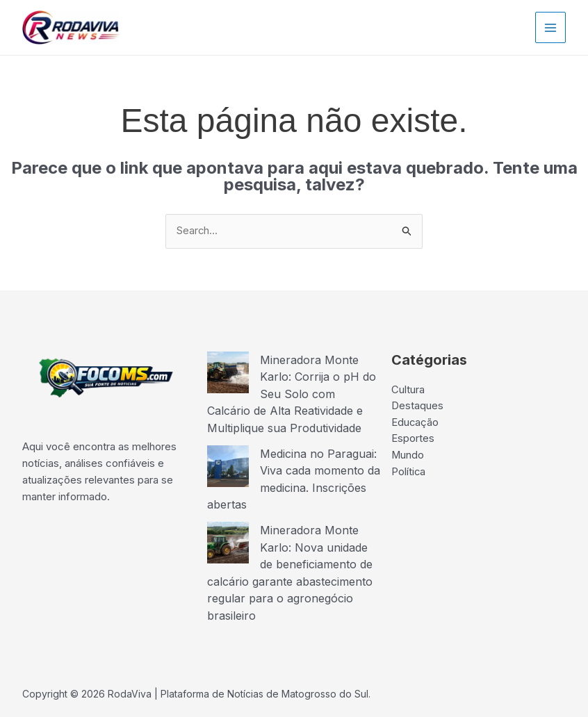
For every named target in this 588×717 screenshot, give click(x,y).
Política (409, 473)
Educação (415, 423)
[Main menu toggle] (551, 27)
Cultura (408, 390)
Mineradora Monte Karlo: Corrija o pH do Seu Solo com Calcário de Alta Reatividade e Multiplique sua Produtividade (292, 393)
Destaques (417, 407)
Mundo (408, 457)
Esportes (413, 440)
